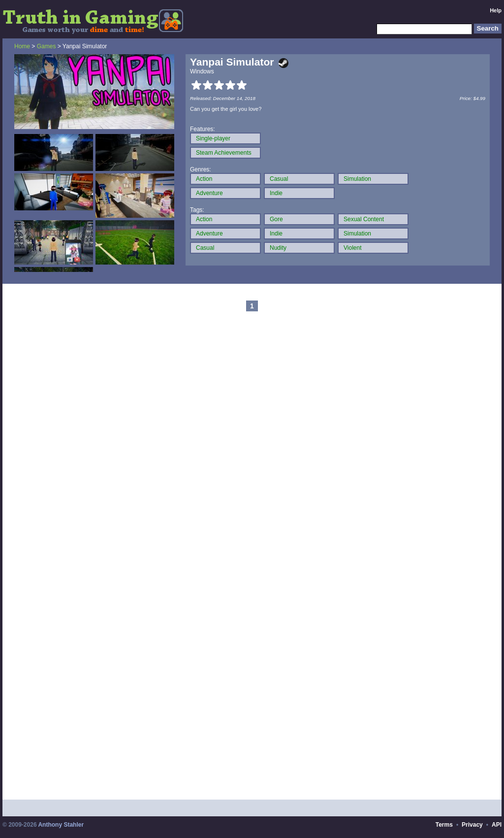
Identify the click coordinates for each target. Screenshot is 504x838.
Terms (444, 825)
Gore (276, 219)
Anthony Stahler (61, 825)
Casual (279, 179)
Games (47, 46)
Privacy (472, 825)
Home (22, 46)
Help (496, 10)
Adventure (209, 193)
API (497, 825)
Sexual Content (364, 219)
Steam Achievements (224, 153)
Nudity (278, 248)
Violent (352, 248)
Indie (276, 193)
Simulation (357, 179)
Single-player (213, 138)
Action (204, 179)
